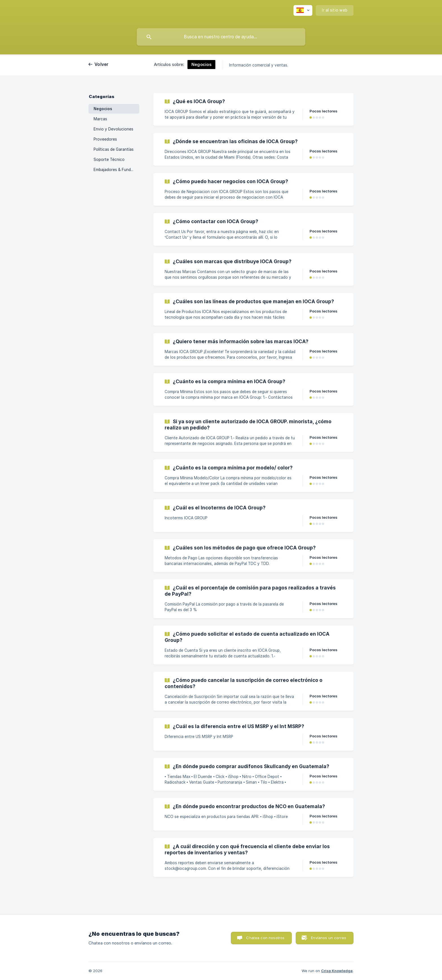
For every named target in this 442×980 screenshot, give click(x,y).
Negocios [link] (103, 109)
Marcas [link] (100, 119)
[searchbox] (221, 37)
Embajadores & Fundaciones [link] (116, 170)
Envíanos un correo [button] (329, 938)
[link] (253, 109)
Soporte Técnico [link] (109, 159)
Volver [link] (102, 64)
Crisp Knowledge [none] (337, 971)
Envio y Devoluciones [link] (113, 129)
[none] (303, 10)
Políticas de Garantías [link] (114, 149)
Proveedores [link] (105, 139)
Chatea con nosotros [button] (265, 938)
